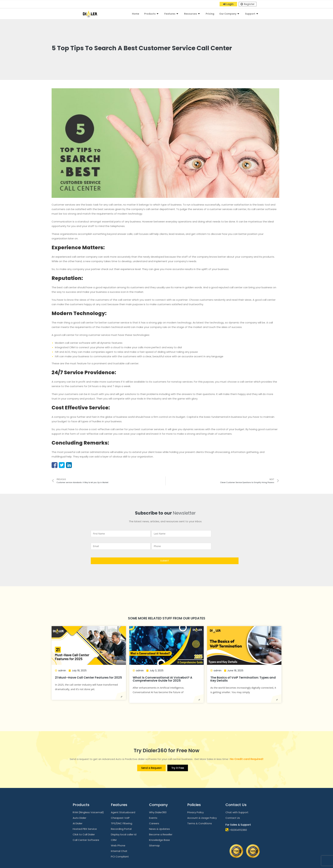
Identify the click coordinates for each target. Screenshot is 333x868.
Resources (192, 14)
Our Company (230, 14)
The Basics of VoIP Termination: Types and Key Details (243, 679)
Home (136, 14)
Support (252, 14)
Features (172, 14)
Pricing (210, 14)
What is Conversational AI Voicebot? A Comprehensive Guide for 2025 (162, 679)
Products (152, 14)
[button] (228, 4)
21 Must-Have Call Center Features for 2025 (88, 677)
